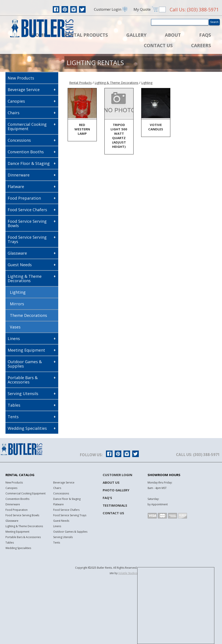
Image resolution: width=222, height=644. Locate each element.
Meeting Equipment (26, 350)
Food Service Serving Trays (27, 239)
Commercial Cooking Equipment (27, 126)
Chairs (14, 113)
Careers (201, 45)
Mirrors (17, 304)
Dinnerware (19, 175)
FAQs (205, 35)
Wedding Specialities (27, 428)
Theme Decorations (28, 315)
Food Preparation (24, 198)
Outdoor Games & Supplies (25, 364)
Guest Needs (20, 265)
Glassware (17, 253)
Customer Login (117, 475)
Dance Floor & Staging (29, 163)
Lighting (18, 292)
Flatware (16, 186)
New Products (21, 78)
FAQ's (107, 498)
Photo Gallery (116, 490)
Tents (13, 417)
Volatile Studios (128, 573)
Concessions (19, 140)
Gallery (136, 35)
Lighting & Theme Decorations (25, 278)
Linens (14, 338)
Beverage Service (24, 90)
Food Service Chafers (27, 210)
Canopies (16, 101)
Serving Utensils (23, 394)
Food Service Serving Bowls (27, 223)
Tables (14, 405)
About (173, 35)
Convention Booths (26, 152)
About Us (111, 482)
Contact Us (158, 45)
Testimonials (115, 505)
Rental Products (86, 35)
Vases (15, 327)
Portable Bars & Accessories (23, 380)
